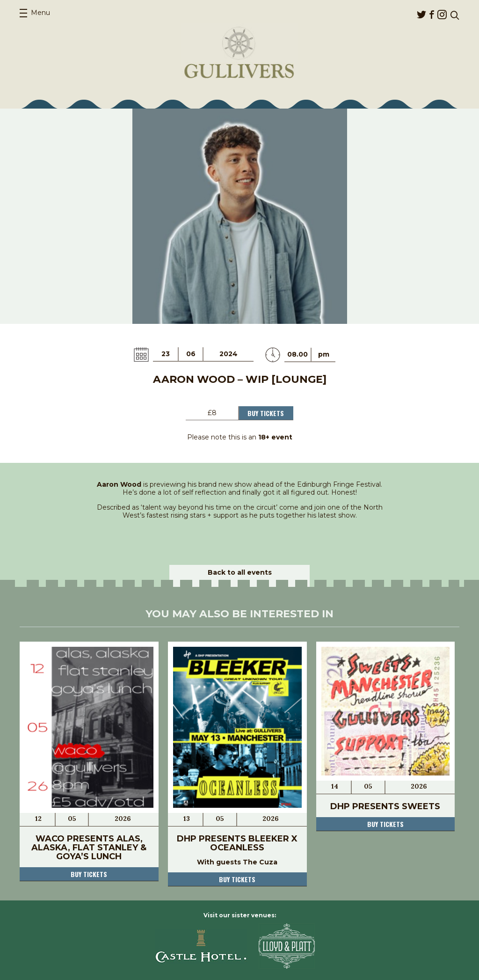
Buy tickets (89, 874)
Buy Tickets (266, 413)
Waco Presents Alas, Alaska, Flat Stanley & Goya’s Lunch (89, 848)
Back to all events (240, 572)
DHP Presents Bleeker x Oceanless (237, 843)
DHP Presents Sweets (385, 806)
